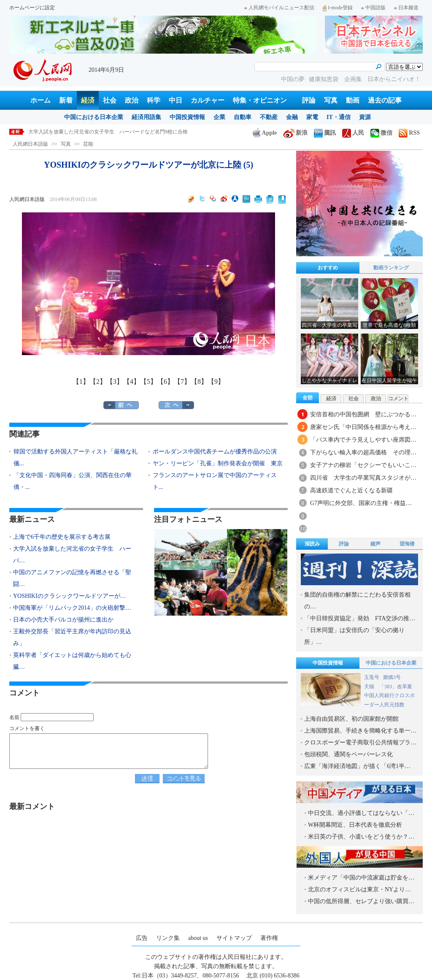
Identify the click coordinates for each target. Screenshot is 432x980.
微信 (381, 133)
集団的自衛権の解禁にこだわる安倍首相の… (357, 601)
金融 (292, 117)
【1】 (81, 381)
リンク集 (168, 938)
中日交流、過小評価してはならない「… (361, 813)
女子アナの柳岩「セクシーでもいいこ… (363, 465)
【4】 (132, 381)
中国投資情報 (187, 117)
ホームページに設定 (32, 8)
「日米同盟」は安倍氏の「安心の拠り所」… (354, 636)
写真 (331, 100)
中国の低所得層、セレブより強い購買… (361, 901)
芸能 (88, 144)
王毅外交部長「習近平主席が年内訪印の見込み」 (72, 637)
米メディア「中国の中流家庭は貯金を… (361, 878)
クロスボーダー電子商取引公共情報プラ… (360, 742)
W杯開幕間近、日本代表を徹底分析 (355, 825)
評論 (309, 100)
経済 (88, 100)
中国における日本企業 (94, 117)
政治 (132, 100)
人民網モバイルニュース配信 (279, 8)
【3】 (115, 381)
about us (198, 938)
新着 (66, 100)
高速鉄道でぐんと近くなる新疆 (351, 490)
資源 (365, 117)
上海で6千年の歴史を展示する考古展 (70, 132)
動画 (353, 100)
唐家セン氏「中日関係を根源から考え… (363, 427)
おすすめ (328, 268)
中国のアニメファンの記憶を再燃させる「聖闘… (72, 578)
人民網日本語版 (30, 144)
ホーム (40, 100)
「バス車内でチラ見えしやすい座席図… (363, 440)
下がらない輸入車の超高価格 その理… (363, 452)
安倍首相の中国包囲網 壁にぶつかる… (363, 414)
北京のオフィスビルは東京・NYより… (359, 889)
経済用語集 (146, 117)
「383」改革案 (396, 687)
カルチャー (208, 100)
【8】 (199, 381)
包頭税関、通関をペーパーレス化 (348, 754)
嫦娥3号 (392, 677)
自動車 (243, 117)
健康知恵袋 (324, 79)
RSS (409, 133)
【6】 (165, 381)
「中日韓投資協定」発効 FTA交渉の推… (360, 618)
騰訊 (325, 133)
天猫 (370, 687)
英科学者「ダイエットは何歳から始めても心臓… (72, 661)
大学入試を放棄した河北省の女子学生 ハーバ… (72, 555)
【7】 (182, 381)
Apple (265, 133)
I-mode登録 (338, 8)
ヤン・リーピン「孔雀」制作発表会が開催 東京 (218, 463)
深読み (312, 544)
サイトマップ (234, 938)
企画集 (354, 79)
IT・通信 (339, 117)
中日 (175, 100)
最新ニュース (32, 519)
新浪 (295, 133)
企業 (219, 117)
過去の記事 (385, 100)
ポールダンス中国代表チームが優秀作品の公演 (215, 452)
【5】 (148, 381)
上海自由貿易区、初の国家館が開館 (351, 719)
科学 (154, 100)
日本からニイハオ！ (394, 79)
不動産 (269, 117)
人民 (353, 133)
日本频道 (406, 8)
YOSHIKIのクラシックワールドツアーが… (70, 596)
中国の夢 (293, 79)
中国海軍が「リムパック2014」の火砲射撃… (72, 608)
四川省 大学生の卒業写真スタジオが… (363, 478)
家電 (312, 117)
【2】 (98, 381)
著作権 (269, 938)
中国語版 (373, 8)
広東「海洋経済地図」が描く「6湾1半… (357, 766)
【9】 (216, 381)
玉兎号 (372, 677)
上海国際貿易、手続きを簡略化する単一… (360, 731)
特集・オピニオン (260, 100)
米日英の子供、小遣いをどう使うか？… (361, 837)
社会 (110, 100)
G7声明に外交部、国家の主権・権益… (361, 503)
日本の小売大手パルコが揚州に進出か (63, 620)
